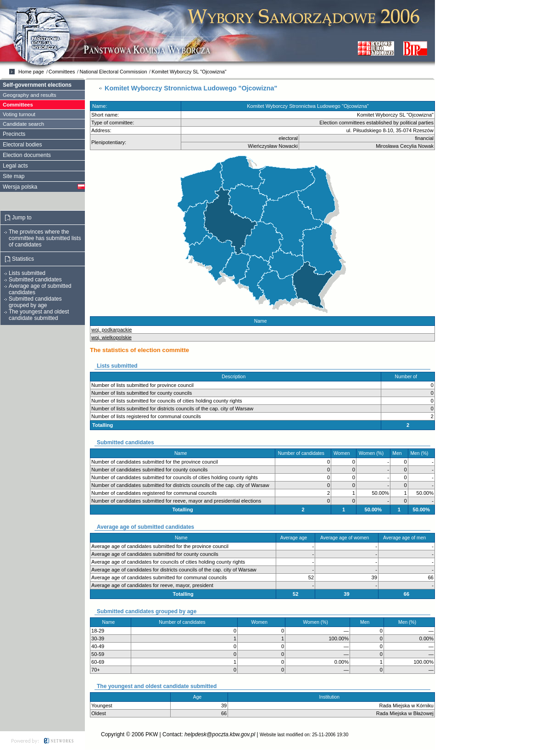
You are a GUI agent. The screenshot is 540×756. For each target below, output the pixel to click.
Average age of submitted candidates (40, 289)
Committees (62, 72)
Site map (14, 176)
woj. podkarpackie (111, 330)
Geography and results (30, 95)
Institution (331, 697)
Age (199, 697)
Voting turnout (19, 114)
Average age (296, 538)
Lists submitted (27, 273)
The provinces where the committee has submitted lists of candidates (45, 238)
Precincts (14, 134)
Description (235, 377)
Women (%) (373, 453)
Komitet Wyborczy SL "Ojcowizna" (189, 72)
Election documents (27, 155)
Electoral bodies (22, 145)
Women (344, 453)
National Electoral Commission (113, 72)
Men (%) (421, 453)
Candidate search (23, 124)
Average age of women (347, 538)
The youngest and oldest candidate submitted (39, 315)
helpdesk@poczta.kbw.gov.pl (220, 734)
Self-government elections (37, 85)
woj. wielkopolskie (111, 337)
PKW (152, 734)
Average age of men (406, 538)
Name (262, 321)
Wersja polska (20, 187)
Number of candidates (303, 453)
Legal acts (15, 166)
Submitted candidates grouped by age (35, 302)
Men (399, 453)
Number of (408, 377)
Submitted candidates (35, 280)
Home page (31, 72)
